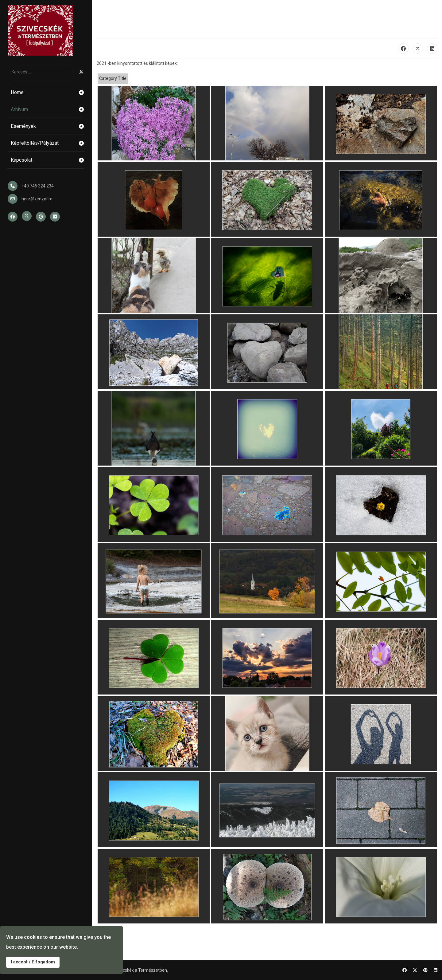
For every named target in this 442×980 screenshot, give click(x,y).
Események (48, 126)
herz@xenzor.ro (37, 199)
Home (48, 92)
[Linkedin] (436, 970)
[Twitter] (415, 970)
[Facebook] (405, 970)
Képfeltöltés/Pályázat (48, 143)
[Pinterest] (425, 970)
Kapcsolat (48, 160)
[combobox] (41, 72)
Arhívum (48, 109)
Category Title (113, 78)
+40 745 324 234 (38, 186)
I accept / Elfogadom (33, 962)
